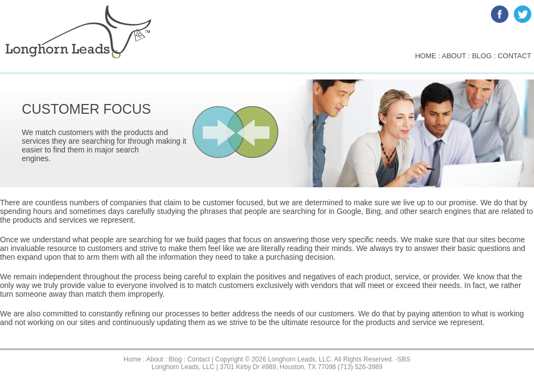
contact (514, 56)
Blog (175, 359)
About (154, 359)
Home (132, 359)
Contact (199, 359)
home (426, 56)
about (454, 56)
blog (482, 56)
